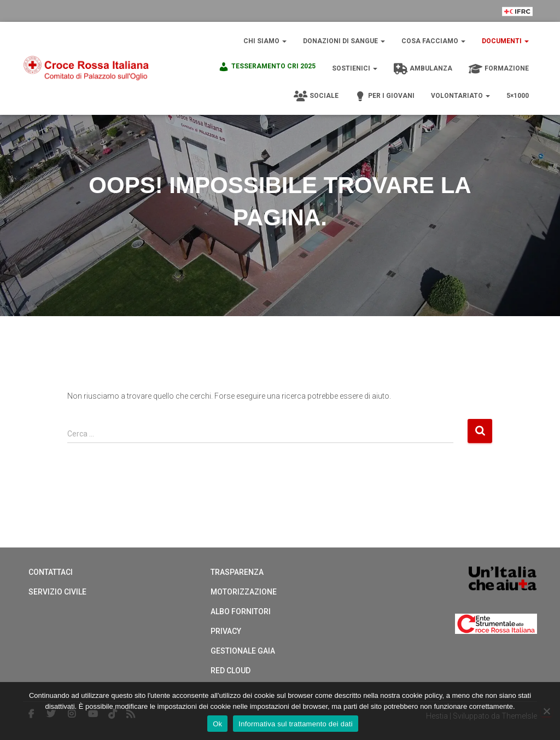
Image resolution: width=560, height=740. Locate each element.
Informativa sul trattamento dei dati (295, 724)
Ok (217, 724)
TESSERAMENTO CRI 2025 (267, 67)
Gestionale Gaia (243, 651)
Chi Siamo (265, 41)
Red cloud (231, 671)
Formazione (499, 69)
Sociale (316, 96)
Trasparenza (237, 572)
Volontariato (460, 96)
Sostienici (355, 68)
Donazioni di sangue (344, 41)
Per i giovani (385, 96)
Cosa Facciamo (433, 41)
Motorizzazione (244, 592)
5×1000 (518, 96)
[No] (546, 711)
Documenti (505, 41)
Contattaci (51, 572)
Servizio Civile (57, 592)
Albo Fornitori (241, 611)
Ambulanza (423, 69)
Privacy (226, 631)
